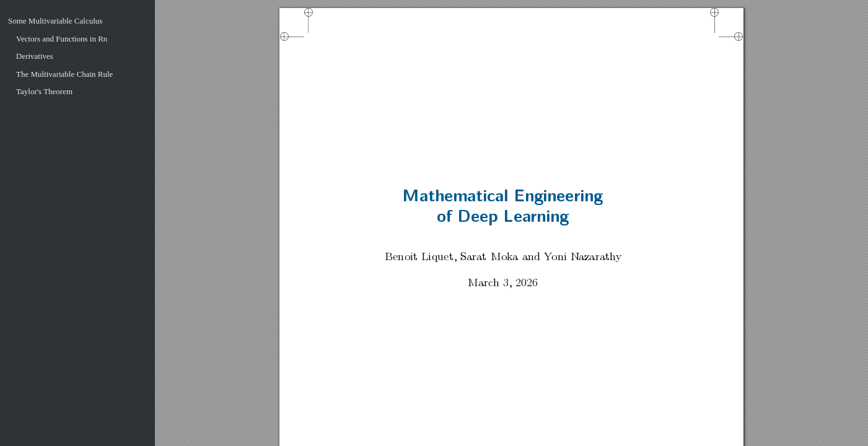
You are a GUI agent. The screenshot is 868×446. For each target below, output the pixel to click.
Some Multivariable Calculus (55, 21)
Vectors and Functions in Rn (62, 39)
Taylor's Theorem (44, 91)
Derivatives (35, 56)
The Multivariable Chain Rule (64, 74)
